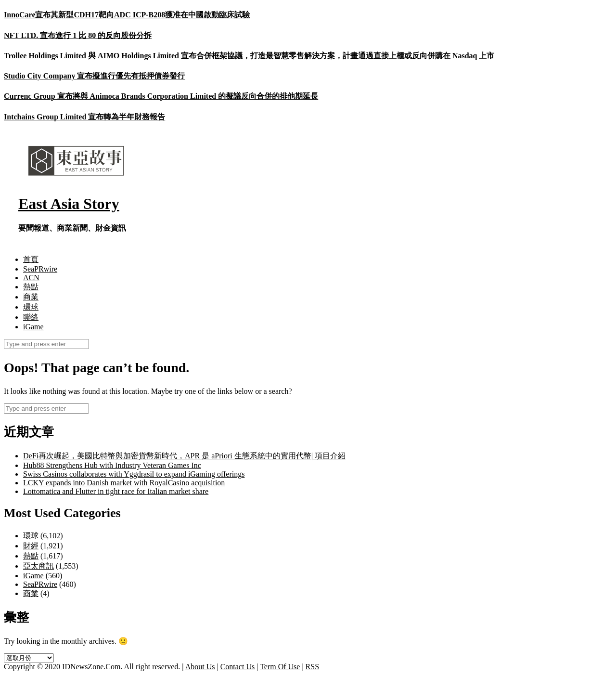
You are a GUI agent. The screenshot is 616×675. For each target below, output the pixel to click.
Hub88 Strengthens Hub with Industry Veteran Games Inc (112, 465)
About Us (200, 667)
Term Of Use (280, 667)
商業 (31, 297)
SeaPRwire (40, 269)
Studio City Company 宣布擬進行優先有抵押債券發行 (94, 76)
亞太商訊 (38, 566)
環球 (31, 307)
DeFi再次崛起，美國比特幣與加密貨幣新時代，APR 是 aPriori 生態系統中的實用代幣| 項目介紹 (184, 456)
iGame (33, 327)
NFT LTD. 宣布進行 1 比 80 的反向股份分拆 (78, 35)
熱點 (31, 287)
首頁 (31, 259)
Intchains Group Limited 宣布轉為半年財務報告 (84, 117)
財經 (31, 546)
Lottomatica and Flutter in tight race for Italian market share (116, 491)
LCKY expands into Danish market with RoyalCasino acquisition (124, 483)
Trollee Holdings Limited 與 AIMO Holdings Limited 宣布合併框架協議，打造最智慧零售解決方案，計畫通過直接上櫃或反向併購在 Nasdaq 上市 (249, 56)
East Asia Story (69, 204)
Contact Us (238, 667)
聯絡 (31, 317)
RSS (312, 667)
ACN (31, 278)
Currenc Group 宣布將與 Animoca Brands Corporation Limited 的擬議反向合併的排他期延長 (161, 96)
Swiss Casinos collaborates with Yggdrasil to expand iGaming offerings (134, 474)
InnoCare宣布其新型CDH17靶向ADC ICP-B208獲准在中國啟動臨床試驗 (127, 15)
